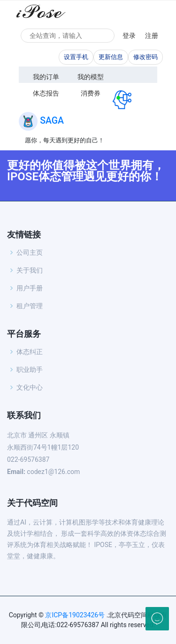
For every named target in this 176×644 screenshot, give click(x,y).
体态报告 (46, 93)
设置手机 (76, 57)
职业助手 (30, 370)
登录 (129, 36)
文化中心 (30, 387)
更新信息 (111, 57)
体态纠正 (30, 352)
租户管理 (30, 306)
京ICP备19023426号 (75, 615)
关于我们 (30, 270)
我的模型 (91, 77)
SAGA (52, 121)
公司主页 (30, 252)
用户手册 (30, 288)
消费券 (91, 93)
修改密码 (145, 57)
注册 (152, 36)
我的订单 (46, 77)
